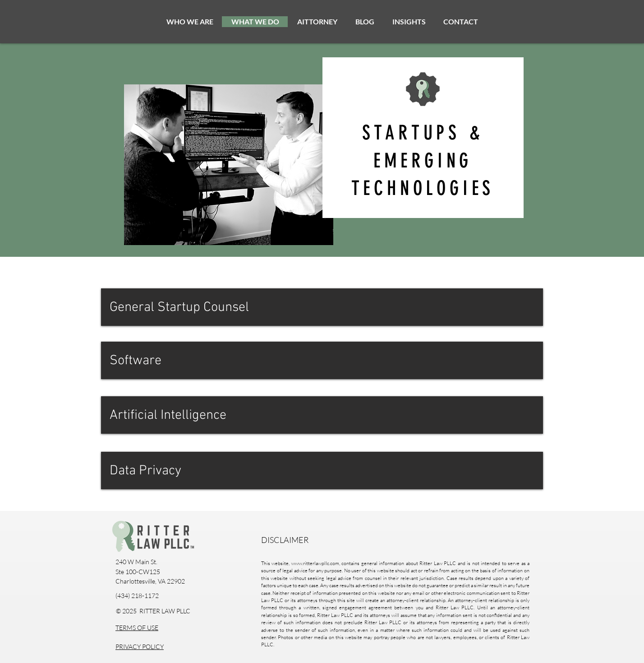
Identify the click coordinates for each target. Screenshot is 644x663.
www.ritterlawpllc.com (315, 563)
